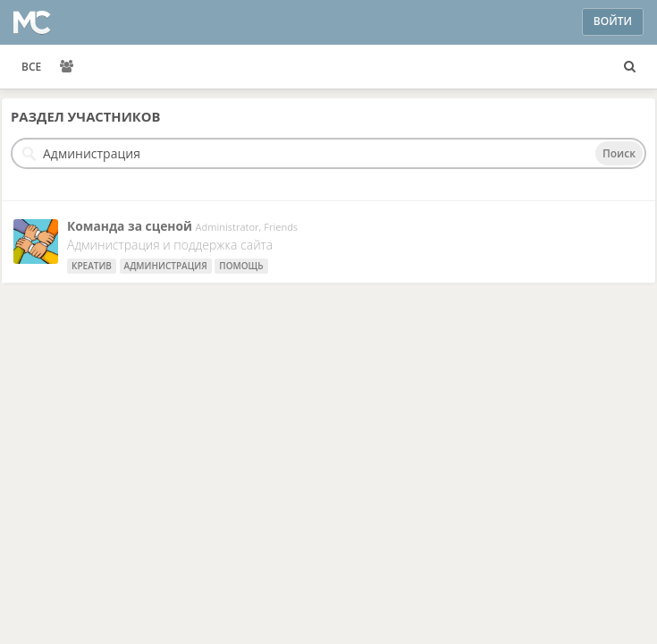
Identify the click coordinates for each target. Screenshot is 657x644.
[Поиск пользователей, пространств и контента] (630, 67)
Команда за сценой (130, 226)
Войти (613, 21)
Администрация (166, 266)
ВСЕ (31, 67)
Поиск (619, 153)
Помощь (241, 266)
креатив (92, 266)
